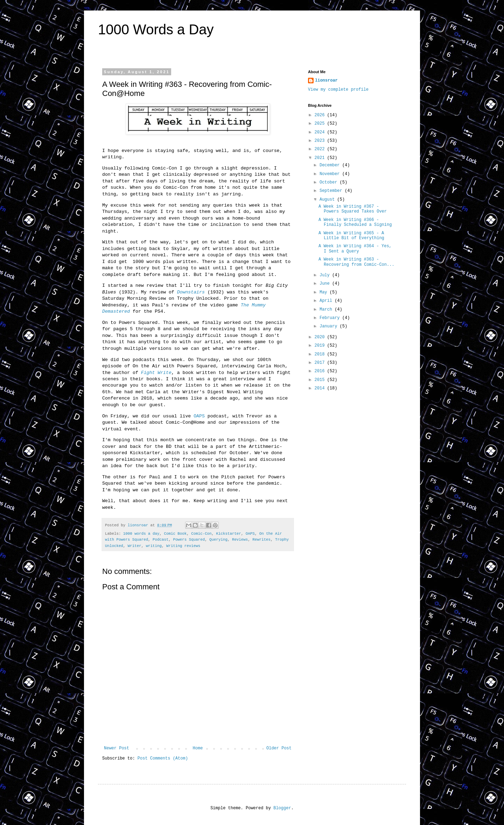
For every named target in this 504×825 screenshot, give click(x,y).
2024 (321, 132)
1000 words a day (141, 534)
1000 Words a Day (156, 29)
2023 (321, 141)
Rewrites (261, 540)
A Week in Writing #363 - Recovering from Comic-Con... (356, 262)
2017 (321, 363)
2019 (321, 346)
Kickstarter (229, 534)
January (330, 326)
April (327, 301)
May (325, 292)
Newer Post (117, 748)
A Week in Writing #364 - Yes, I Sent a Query (355, 249)
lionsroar (326, 81)
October (330, 182)
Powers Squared (189, 540)
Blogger (282, 808)
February (331, 318)
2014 (321, 388)
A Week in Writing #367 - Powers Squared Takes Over (353, 209)
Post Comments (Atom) (163, 758)
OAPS (199, 416)
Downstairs (191, 292)
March (327, 310)
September (332, 191)
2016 (321, 371)
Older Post (279, 748)
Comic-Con (201, 534)
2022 (321, 149)
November (331, 174)
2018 (321, 354)
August (328, 200)
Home (198, 748)
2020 (321, 337)
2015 (321, 380)
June (326, 284)
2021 (321, 158)
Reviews (240, 540)
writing (154, 546)
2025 (321, 124)
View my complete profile (338, 90)
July (326, 275)
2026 (321, 115)
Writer (135, 546)
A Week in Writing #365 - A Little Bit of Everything (351, 236)
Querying (218, 540)
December (331, 165)
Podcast (160, 540)
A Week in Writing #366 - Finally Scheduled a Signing (355, 222)
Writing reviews (183, 546)
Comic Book (175, 534)
